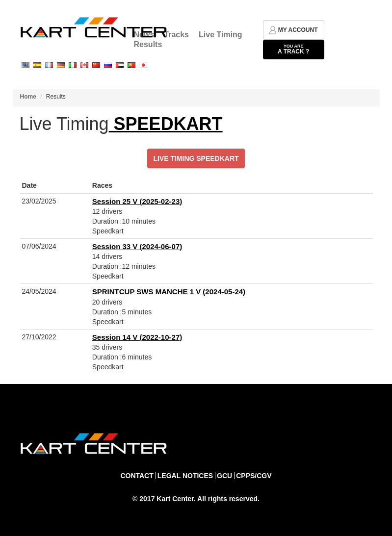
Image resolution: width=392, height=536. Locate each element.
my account (294, 30)
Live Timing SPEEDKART (196, 158)
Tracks (176, 35)
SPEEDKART (166, 124)
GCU (224, 476)
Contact (137, 476)
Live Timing (221, 35)
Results (148, 44)
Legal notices (185, 476)
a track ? (294, 49)
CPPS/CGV (254, 476)
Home (28, 97)
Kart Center (175, 499)
